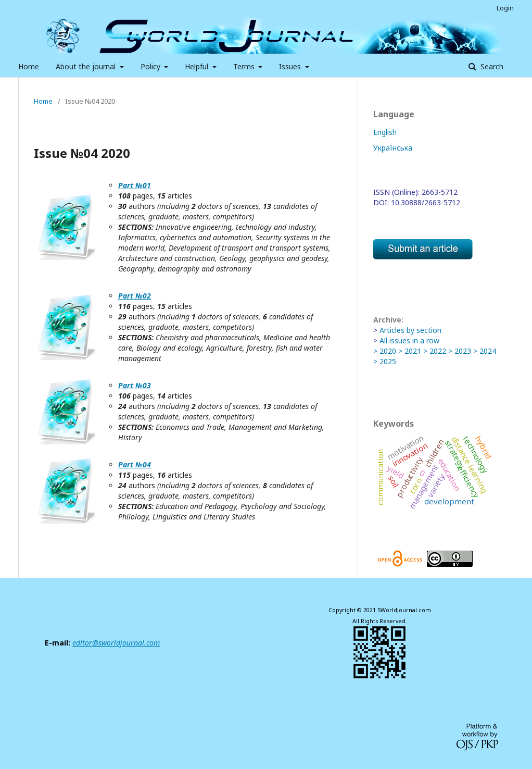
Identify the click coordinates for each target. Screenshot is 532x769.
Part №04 (135, 464)
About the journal (87, 66)
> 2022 (435, 351)
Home (29, 66)
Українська (393, 148)
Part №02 (135, 296)
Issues (291, 66)
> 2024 (485, 351)
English (385, 132)
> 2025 (385, 361)
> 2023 (460, 351)
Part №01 (135, 185)
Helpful (198, 66)
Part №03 (135, 385)
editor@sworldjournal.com (116, 643)
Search (491, 66)
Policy (151, 66)
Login (505, 8)
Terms (245, 66)
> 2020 (385, 351)
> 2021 (410, 351)
